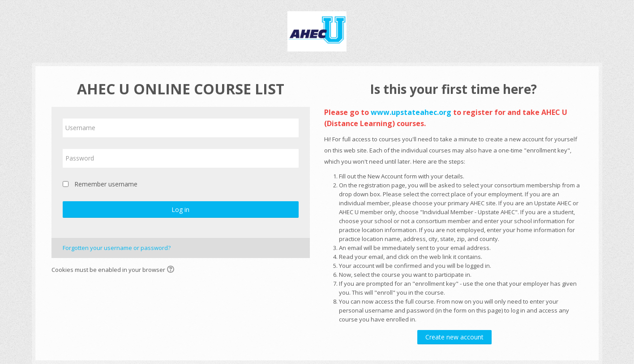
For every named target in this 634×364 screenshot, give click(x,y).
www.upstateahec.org (411, 112)
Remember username (106, 184)
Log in (180, 210)
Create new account (454, 337)
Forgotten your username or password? (117, 248)
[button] (172, 270)
